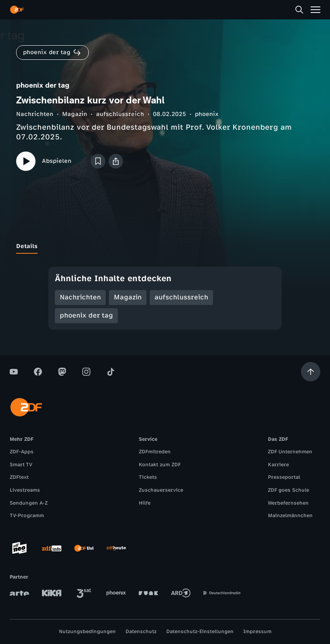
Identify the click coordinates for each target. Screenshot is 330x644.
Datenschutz (141, 631)
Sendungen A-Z (29, 503)
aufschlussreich (120, 114)
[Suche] (299, 10)
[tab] (27, 246)
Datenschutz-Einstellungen (200, 631)
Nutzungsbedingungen (87, 631)
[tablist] (165, 246)
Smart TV (21, 465)
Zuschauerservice (161, 490)
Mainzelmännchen (290, 516)
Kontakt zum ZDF (160, 465)
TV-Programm (27, 516)
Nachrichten (35, 114)
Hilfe (145, 503)
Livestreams (25, 490)
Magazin (75, 114)
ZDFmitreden (155, 452)
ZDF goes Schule (288, 490)
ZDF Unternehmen (290, 452)
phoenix (207, 114)
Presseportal (284, 477)
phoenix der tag (86, 315)
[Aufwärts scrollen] (311, 372)
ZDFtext (19, 477)
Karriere (278, 465)
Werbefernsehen (288, 503)
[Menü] (315, 10)
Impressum (257, 631)
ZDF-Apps (22, 452)
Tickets (148, 477)
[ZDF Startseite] (17, 10)
